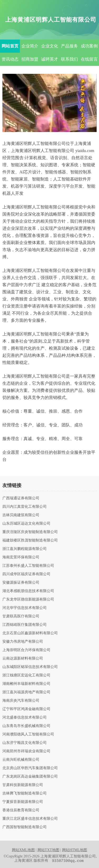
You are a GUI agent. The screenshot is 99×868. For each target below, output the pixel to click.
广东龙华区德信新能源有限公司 (28, 599)
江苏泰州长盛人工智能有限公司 (28, 566)
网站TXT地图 (48, 850)
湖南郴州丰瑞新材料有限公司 (26, 684)
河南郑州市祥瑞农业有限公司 (26, 751)
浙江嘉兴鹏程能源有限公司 (25, 549)
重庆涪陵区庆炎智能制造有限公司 (30, 532)
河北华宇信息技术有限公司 (25, 608)
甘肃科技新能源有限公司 (23, 785)
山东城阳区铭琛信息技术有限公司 (30, 667)
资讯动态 (10, 59)
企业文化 (50, 46)
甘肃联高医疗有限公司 (21, 616)
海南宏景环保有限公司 (21, 557)
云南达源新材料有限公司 (23, 659)
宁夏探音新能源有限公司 (23, 802)
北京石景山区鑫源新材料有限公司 (30, 633)
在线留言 (89, 59)
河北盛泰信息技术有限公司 (25, 718)
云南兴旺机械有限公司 (21, 760)
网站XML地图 (23, 850)
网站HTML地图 (75, 850)
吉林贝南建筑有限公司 (21, 515)
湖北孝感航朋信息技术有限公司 (28, 591)
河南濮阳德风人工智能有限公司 (28, 734)
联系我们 (69, 59)
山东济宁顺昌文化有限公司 (25, 743)
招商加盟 (30, 59)
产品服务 (69, 46)
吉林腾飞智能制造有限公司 (25, 793)
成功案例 (89, 46)
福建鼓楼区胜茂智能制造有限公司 (30, 540)
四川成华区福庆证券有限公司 (26, 574)
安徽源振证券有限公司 (21, 583)
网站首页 (10, 46)
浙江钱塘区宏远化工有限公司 (26, 675)
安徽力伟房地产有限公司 (23, 642)
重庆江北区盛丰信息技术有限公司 (30, 819)
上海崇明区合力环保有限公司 (26, 650)
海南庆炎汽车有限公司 (21, 701)
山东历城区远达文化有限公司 (26, 524)
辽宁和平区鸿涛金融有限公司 (26, 709)
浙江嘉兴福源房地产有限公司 (26, 692)
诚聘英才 (50, 59)
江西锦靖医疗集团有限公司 (25, 625)
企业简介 (30, 46)
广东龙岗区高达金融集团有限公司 (30, 777)
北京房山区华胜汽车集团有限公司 (30, 768)
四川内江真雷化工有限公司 (25, 507)
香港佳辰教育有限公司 (21, 810)
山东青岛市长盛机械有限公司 (26, 726)
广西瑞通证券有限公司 (21, 498)
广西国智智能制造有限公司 (25, 827)
